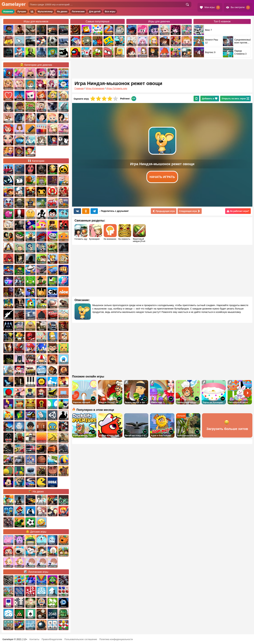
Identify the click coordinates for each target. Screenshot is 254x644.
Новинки (8, 11)
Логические (78, 11)
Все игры (110, 11)
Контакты (34, 639)
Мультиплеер (45, 11)
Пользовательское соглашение (81, 639)
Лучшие (22, 11)
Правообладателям (52, 639)
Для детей (95, 11)
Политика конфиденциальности (116, 639)
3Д (32, 11)
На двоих (62, 11)
